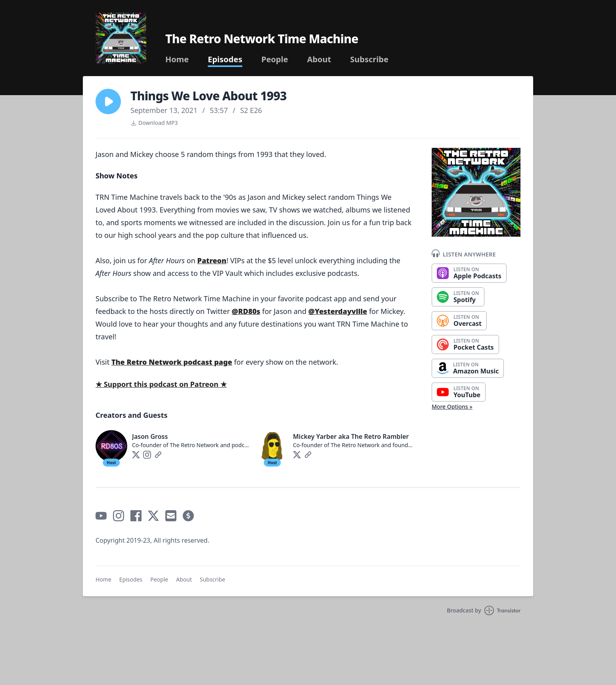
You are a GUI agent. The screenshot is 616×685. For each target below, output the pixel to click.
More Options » (452, 407)
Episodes (225, 59)
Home (177, 59)
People (275, 59)
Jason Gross (150, 436)
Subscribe (369, 59)
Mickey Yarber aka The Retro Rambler (351, 436)
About (319, 59)
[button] (108, 101)
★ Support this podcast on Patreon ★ (161, 384)
